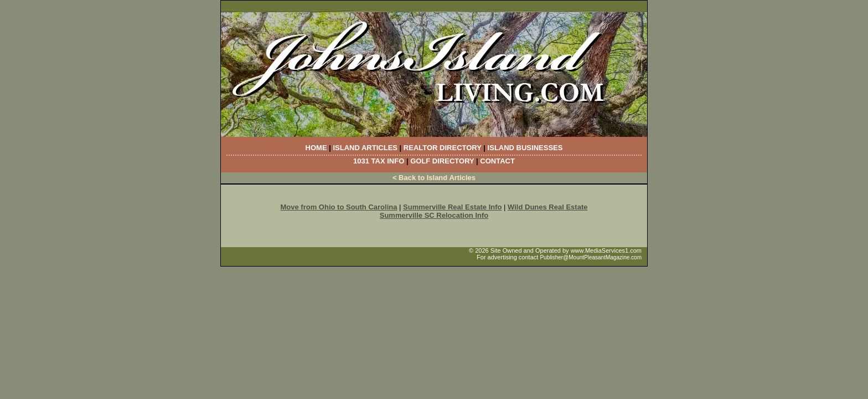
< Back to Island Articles (434, 178)
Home (316, 148)
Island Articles (365, 148)
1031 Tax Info (379, 161)
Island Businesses (525, 148)
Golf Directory (442, 161)
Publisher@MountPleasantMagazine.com (591, 257)
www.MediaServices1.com (606, 250)
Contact (497, 161)
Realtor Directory (443, 148)
